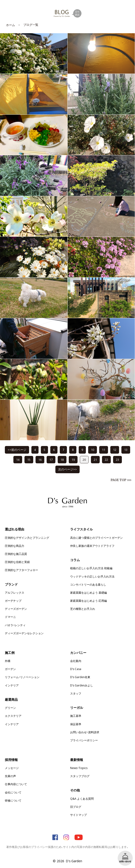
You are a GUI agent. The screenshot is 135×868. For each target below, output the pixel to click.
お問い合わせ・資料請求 (85, 732)
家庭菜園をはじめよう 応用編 (88, 601)
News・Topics (79, 768)
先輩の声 (10, 776)
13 (126, 450)
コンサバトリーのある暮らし (88, 584)
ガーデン (10, 669)
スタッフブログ (80, 776)
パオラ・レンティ (15, 625)
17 (51, 459)
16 (40, 459)
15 (29, 459)
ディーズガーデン (16, 609)
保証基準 (76, 724)
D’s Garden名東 (80, 677)
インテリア (12, 685)
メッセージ (12, 768)
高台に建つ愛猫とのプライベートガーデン (96, 538)
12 (115, 450)
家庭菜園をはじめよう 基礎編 (88, 593)
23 (117, 459)
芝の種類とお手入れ (83, 609)
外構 (8, 661)
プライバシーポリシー (84, 740)
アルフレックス (15, 593)
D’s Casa (76, 669)
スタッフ (76, 693)
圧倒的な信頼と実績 (17, 562)
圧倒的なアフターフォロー (21, 570)
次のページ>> (67, 469)
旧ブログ (76, 807)
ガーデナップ (13, 601)
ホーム (10, 25)
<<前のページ (17, 450)
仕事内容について (16, 784)
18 (62, 459)
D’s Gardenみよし (82, 685)
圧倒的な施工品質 (16, 554)
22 (106, 459)
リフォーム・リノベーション (22, 677)
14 (18, 459)
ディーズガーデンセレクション (24, 633)
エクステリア (13, 716)
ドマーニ (10, 617)
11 (104, 450)
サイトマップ (78, 815)
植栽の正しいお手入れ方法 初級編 (91, 568)
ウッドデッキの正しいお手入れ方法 (92, 576)
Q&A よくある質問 (82, 799)
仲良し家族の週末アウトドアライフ (92, 546)
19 (73, 459)
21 (95, 459)
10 (93, 450)
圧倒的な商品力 (15, 546)
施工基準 (76, 716)
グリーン (10, 708)
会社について (13, 792)
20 (84, 459)
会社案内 (76, 661)
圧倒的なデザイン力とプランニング (27, 538)
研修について (13, 800)
